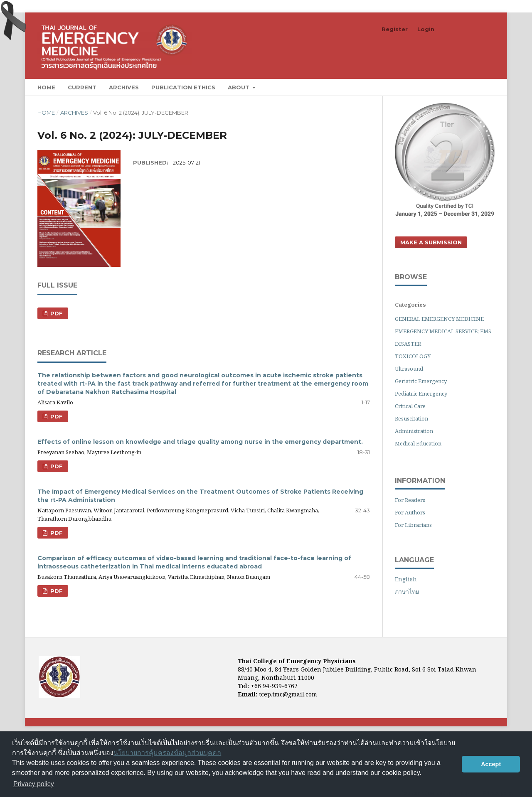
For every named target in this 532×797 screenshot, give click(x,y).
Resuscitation (411, 418)
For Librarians (413, 525)
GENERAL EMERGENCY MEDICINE (439, 319)
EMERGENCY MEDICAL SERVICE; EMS (443, 331)
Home (46, 87)
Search (475, 87)
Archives (124, 87)
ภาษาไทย (407, 592)
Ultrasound (409, 369)
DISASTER (408, 344)
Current (82, 87)
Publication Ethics (183, 87)
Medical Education (418, 443)
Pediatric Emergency (421, 394)
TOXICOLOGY (413, 356)
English (406, 579)
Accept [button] (491, 764)
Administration (414, 431)
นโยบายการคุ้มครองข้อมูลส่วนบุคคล (167, 753)
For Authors (410, 512)
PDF (56, 313)
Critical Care (410, 406)
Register (395, 29)
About (239, 87)
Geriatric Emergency (421, 381)
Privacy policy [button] (34, 784)
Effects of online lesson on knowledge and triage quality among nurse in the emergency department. (200, 442)
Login (426, 29)
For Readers (410, 500)
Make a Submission (431, 242)
